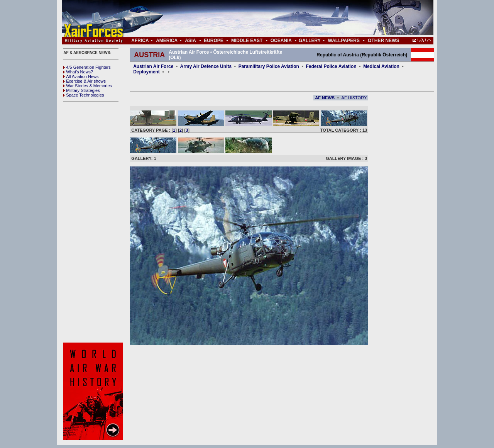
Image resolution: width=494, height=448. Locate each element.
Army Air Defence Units (206, 66)
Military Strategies (81, 90)
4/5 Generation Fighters (88, 67)
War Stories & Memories (88, 86)
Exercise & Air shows (85, 81)
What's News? (78, 72)
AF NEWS (325, 98)
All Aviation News (81, 76)
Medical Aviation (381, 66)
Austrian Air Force (153, 66)
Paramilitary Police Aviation (270, 66)
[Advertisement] (271, 19)
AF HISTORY (354, 98)
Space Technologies (84, 95)
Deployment (146, 72)
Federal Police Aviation (331, 66)
